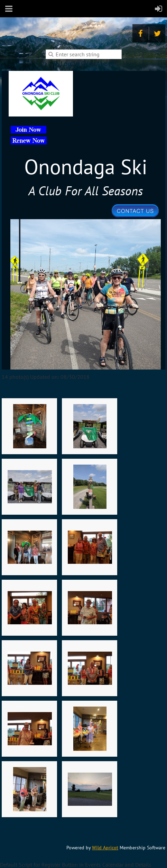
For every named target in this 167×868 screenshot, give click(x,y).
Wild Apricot (105, 848)
